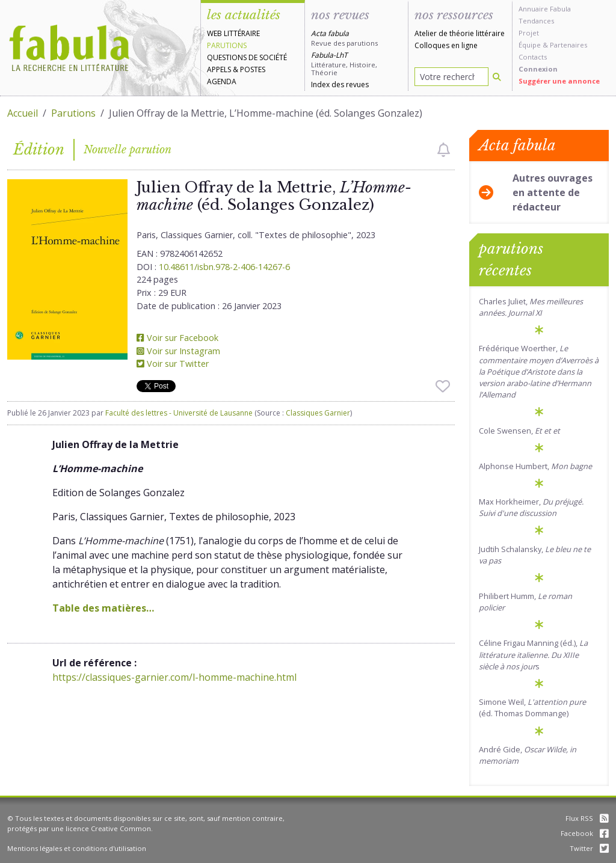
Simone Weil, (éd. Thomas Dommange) (532, 708)
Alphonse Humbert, (535, 466)
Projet (529, 33)
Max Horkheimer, (531, 507)
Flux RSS (587, 818)
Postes (253, 69)
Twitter (589, 848)
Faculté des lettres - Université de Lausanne (179, 413)
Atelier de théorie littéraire (460, 33)
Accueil (23, 113)
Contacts (533, 57)
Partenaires (568, 45)
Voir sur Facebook (177, 338)
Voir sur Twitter (173, 364)
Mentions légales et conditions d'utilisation (77, 848)
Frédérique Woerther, (539, 371)
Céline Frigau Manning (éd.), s (533, 654)
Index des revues (340, 84)
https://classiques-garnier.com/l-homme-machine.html (174, 677)
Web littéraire (233, 33)
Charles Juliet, (531, 307)
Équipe (530, 45)
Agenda (222, 81)
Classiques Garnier (318, 413)
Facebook (585, 833)
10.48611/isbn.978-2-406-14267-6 (224, 267)
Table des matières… (103, 608)
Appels (219, 69)
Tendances (536, 21)
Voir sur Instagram (178, 351)
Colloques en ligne (446, 45)
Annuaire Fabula (545, 9)
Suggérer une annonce (559, 81)
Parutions (227, 45)
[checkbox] (444, 150)
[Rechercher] (497, 77)
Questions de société (247, 57)
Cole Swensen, (519, 431)
